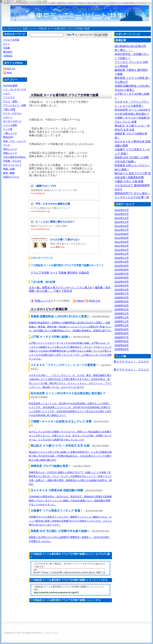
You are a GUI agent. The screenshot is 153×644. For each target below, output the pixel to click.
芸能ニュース (30, 29)
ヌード (54, 273)
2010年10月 (122, 262)
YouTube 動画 (10, 85)
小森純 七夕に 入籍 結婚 (129, 181)
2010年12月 (122, 254)
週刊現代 (73, 273)
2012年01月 (122, 214)
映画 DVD (8, 137)
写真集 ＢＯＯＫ (12, 161)
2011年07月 (122, 230)
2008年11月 (122, 321)
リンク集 (8, 129)
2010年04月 (122, 286)
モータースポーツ (12, 121)
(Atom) (80, 301)
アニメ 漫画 (11, 101)
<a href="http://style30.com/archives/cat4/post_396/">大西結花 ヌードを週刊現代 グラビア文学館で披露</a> (69, 572)
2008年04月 (122, 349)
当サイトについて (12, 165)
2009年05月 (122, 298)
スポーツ (8, 117)
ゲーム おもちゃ (12, 113)
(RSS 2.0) (94, 301)
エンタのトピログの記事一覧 (132, 197)
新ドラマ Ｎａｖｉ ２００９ (131, 361)
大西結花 (84, 273)
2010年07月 (122, 274)
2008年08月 (122, 333)
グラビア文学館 (40, 273)
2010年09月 (122, 266)
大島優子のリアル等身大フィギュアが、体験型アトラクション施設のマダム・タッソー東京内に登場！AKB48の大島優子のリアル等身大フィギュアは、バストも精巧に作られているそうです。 (70, 521)
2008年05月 (122, 345)
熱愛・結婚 (9, 169)
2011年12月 (122, 218)
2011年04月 (122, 242)
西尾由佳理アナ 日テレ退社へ (132, 193)
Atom (9, 73)
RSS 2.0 (11, 69)
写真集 (63, 273)
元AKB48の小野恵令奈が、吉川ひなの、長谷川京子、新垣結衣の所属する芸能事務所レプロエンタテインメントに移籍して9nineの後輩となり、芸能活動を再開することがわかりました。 (70, 500)
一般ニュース (10, 133)
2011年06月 (122, 234)
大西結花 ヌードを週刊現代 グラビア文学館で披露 (64, 29)
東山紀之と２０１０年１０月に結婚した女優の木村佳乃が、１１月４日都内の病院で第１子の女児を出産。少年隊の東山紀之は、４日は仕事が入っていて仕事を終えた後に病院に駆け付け (70, 456)
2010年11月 (122, 258)
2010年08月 (122, 270)
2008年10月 (122, 325)
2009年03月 (122, 305)
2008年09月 (122, 329)
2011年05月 (122, 238)
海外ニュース (10, 149)
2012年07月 (122, 210)
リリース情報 (10, 125)
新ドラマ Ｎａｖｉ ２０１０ (131, 369)
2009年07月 (122, 293)
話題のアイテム (11, 177)
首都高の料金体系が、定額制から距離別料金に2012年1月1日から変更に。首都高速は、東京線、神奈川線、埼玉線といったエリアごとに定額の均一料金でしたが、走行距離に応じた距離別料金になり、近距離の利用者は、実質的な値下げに (70, 327)
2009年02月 (122, 309)
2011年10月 (122, 226)
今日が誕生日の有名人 (15, 157)
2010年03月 (122, 290)
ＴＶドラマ (9, 97)
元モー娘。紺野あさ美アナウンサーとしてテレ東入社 (61, 287)
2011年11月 (122, 222)
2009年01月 (122, 313)
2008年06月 (122, 341)
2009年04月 (122, 301)
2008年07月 (122, 337)
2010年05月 (122, 282)
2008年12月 (122, 317)
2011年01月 (122, 250)
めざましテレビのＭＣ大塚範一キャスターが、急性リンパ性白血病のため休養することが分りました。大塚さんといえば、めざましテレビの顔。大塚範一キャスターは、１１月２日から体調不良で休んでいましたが (70, 436)
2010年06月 (122, 278)
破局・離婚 (9, 173)
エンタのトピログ (12, 29)
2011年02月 (122, 246)
